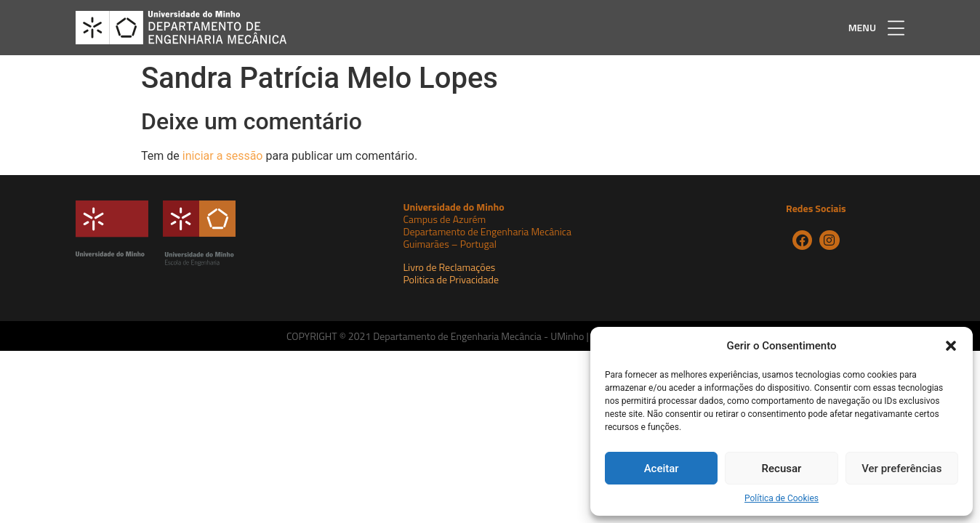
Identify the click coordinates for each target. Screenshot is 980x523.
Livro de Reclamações (449, 267)
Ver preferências (901, 469)
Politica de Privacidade (451, 279)
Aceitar (662, 469)
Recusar (782, 469)
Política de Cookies (782, 498)
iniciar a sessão (223, 156)
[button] (951, 346)
